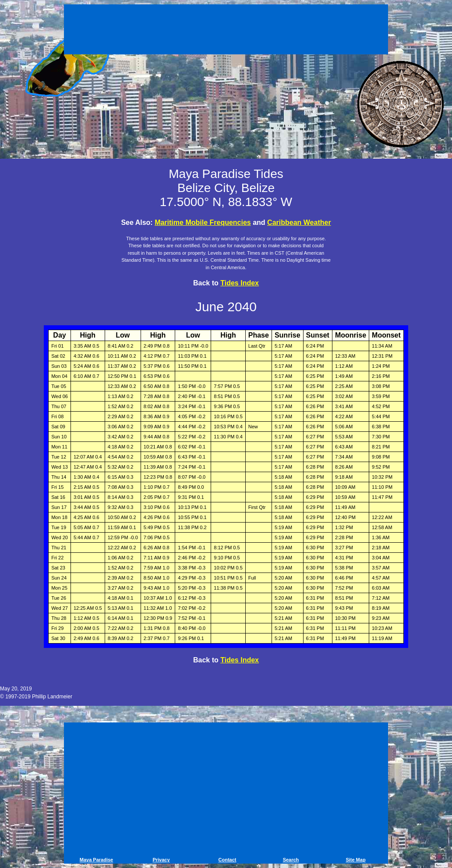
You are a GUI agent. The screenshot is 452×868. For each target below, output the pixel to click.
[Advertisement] (226, 31)
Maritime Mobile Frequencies (203, 222)
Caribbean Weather (299, 222)
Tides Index (240, 283)
